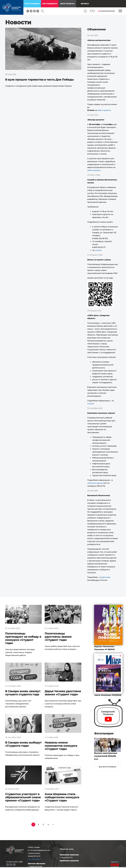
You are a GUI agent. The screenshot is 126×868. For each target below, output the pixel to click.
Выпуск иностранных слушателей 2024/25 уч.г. (106, 756)
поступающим (32, 4)
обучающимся (50, 4)
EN (102, 11)
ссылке (98, 250)
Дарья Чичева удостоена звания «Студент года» (63, 693)
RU (99, 11)
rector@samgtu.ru (35, 859)
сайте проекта (104, 110)
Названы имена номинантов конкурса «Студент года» (61, 746)
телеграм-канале (95, 483)
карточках (106, 577)
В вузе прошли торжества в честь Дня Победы (39, 80)
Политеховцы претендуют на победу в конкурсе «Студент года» (23, 638)
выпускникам (67, 4)
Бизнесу (85, 4)
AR (114, 11)
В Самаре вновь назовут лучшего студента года (23, 693)
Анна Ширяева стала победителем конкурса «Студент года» (62, 797)
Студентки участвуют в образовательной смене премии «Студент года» (23, 797)
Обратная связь (67, 849)
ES (105, 11)
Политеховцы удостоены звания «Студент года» (58, 637)
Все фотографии (107, 767)
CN (111, 11)
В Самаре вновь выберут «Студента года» (23, 744)
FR (108, 11)
